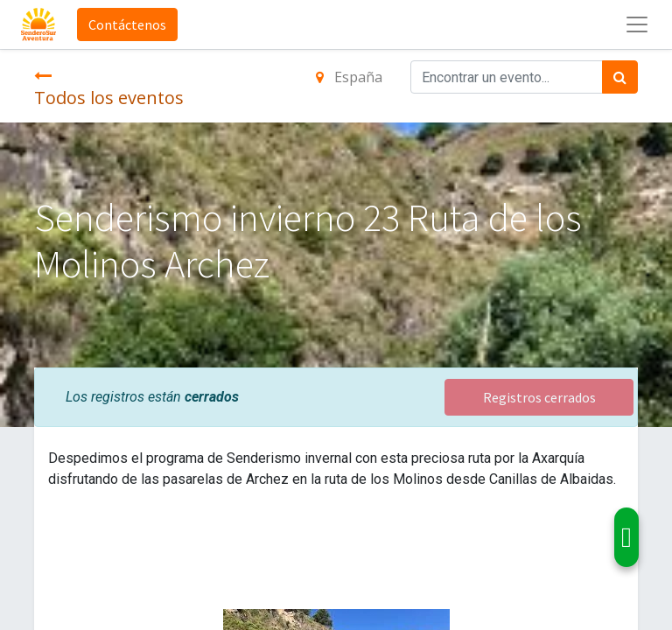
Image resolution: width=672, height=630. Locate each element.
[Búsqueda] (620, 77)
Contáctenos (127, 24)
